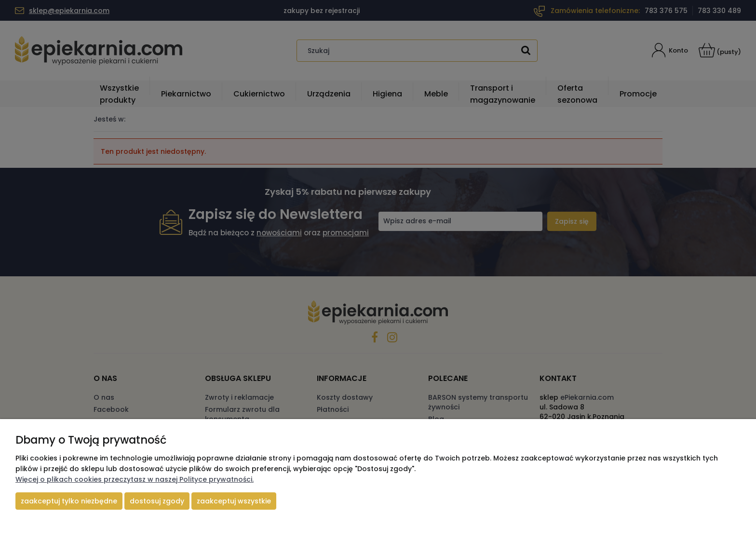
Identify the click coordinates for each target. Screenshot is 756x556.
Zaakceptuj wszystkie (234, 501)
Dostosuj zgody (157, 501)
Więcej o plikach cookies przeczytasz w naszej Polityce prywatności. (135, 479)
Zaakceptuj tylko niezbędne (69, 501)
